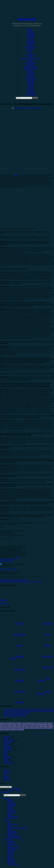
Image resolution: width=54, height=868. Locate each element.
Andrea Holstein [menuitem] (12, 844)
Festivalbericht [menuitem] (12, 805)
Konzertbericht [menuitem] (12, 803)
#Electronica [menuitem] (11, 834)
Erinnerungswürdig (31, 47)
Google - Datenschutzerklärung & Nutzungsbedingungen (10, 559)
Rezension (31, 31)
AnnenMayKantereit (10, 723)
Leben (6, 751)
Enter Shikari (25, 725)
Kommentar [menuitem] (11, 813)
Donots (6, 725)
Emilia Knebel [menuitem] (12, 849)
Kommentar (31, 44)
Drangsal (14, 725)
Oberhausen (17, 728)
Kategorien (29, 29)
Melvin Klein (31, 93)
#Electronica (31, 65)
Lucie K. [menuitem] (10, 856)
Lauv (33, 727)
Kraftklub (27, 727)
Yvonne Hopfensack (31, 95)
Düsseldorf (19, 725)
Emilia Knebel (31, 80)
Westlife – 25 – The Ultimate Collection (15, 714)
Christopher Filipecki (31, 78)
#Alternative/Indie (31, 55)
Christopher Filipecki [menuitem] (14, 848)
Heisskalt (15, 727)
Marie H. (31, 88)
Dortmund (10, 725)
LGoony (41, 727)
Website (2, 569)
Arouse (19, 790)
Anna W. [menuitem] (10, 846)
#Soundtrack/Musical (31, 67)
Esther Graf (33, 725)
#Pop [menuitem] (9, 823)
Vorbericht (31, 32)
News (5, 755)
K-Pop (23, 727)
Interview (31, 39)
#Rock (31, 52)
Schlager (22, 728)
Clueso (49, 723)
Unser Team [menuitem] (11, 841)
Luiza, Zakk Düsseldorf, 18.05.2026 (14, 716)
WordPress (11, 790)
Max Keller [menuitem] (11, 861)
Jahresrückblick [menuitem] (12, 812)
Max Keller (31, 91)
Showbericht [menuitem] (11, 807)
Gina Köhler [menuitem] (11, 851)
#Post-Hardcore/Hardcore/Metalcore (31, 59)
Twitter (15, 569)
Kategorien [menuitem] (7, 798)
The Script (27, 728)
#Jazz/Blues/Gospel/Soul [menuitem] (15, 838)
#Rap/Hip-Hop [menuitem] (12, 831)
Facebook (9, 569)
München (8, 728)
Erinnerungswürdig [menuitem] (13, 816)
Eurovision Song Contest (42, 725)
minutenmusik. (27, 19)
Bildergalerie (31, 49)
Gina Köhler (31, 82)
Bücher (6, 738)
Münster (13, 728)
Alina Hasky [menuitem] (11, 843)
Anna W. (31, 77)
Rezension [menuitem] (10, 800)
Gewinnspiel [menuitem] (11, 810)
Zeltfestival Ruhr (20, 730)
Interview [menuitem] (10, 808)
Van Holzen (45, 728)
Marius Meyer (31, 90)
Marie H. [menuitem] (10, 857)
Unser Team (31, 72)
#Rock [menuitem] (9, 821)
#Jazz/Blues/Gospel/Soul (31, 68)
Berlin (24, 723)
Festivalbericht (31, 36)
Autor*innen (29, 70)
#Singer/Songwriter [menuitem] (13, 833)
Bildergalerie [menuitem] (11, 818)
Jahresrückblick (31, 42)
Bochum (39, 723)
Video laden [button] (10, 566)
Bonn (43, 723)
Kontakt (6, 778)
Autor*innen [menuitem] (7, 839)
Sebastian (17, 108)
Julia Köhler (31, 85)
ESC (29, 725)
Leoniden (37, 727)
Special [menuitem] (10, 815)
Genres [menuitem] (6, 820)
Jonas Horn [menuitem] (11, 853)
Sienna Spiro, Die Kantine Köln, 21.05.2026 (17, 713)
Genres (29, 50)
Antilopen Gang (19, 723)
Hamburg (10, 727)
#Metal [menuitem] (9, 826)
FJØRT (6, 727)
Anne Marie (3, 723)
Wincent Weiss (13, 730)
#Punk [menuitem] (9, 830)
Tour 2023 (32, 728)
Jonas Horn (31, 83)
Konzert (16, 175)
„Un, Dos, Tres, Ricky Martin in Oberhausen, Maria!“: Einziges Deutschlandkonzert (29, 711)
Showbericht (31, 37)
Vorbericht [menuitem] (10, 802)
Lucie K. (31, 86)
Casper (46, 723)
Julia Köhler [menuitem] (11, 854)
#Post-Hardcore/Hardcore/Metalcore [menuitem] (18, 828)
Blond (36, 723)
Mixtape (6, 753)
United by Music (38, 728)
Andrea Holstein (31, 75)
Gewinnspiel (31, 41)
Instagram (19, 727)
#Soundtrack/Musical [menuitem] (14, 836)
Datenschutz (7, 770)
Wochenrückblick (9, 763)
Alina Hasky (31, 73)
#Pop (31, 54)
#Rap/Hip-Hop (31, 62)
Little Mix (46, 727)
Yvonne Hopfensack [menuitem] (13, 864)
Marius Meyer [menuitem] (12, 859)
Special (31, 45)
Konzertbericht (31, 34)
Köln (31, 727)
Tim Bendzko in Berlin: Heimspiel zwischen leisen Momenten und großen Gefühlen (28, 709)
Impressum (7, 773)
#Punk (31, 60)
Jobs (5, 775)
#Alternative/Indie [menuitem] (13, 825)
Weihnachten (7, 730)
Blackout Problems (30, 723)
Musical (4, 728)
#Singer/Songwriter (31, 63)
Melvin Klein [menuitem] (11, 862)
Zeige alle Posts (5, 604)
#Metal (31, 57)
